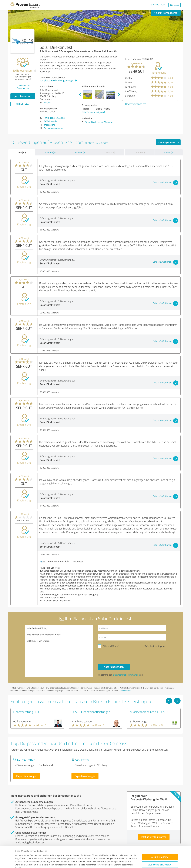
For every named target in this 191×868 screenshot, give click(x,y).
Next (119, 95)
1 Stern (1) (169, 152)
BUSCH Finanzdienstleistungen (91, 712)
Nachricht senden (114, 667)
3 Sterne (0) (110, 152)
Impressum (20, 854)
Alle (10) (22, 152)
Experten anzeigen (27, 776)
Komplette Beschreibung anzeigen (58, 80)
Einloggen (175, 5)
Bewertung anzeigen (133, 104)
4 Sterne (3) (80, 152)
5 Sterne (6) (50, 152)
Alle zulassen (160, 837)
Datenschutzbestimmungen (41, 854)
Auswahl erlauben (160, 845)
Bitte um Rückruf (111, 646)
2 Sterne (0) (139, 152)
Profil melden (126, 690)
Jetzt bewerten (23, 96)
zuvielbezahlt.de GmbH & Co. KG (149, 712)
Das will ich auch (157, 4)
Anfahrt (48, 102)
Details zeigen (116, 862)
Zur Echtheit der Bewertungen (23, 87)
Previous (80, 95)
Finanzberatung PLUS (27, 712)
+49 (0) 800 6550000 (54, 118)
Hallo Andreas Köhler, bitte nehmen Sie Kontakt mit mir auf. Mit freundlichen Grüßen (59, 651)
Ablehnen (160, 854)
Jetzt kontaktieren (166, 13)
